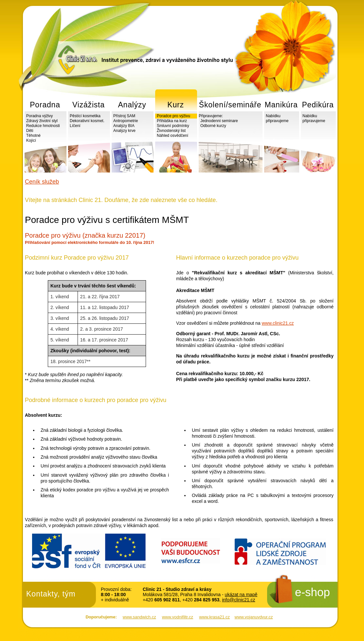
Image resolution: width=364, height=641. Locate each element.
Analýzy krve (124, 131)
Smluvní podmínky (173, 126)
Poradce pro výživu (173, 116)
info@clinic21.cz (238, 600)
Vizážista (89, 105)
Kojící (31, 140)
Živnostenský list (171, 131)
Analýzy (132, 105)
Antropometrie (126, 121)
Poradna (45, 105)
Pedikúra (318, 105)
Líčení (75, 126)
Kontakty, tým (51, 594)
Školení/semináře (230, 105)
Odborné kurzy (213, 126)
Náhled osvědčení (173, 136)
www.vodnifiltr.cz (178, 617)
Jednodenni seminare (219, 121)
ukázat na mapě (241, 595)
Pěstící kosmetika (85, 116)
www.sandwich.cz (139, 617)
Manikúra (281, 105)
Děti (30, 131)
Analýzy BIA (124, 126)
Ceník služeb (42, 182)
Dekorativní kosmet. (87, 121)
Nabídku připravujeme (277, 118)
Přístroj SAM (124, 116)
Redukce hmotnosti (43, 126)
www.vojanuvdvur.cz (254, 617)
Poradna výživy (39, 116)
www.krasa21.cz (214, 617)
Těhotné (33, 136)
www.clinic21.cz (278, 323)
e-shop (312, 592)
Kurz (176, 105)
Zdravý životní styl (42, 121)
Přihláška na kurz (172, 121)
